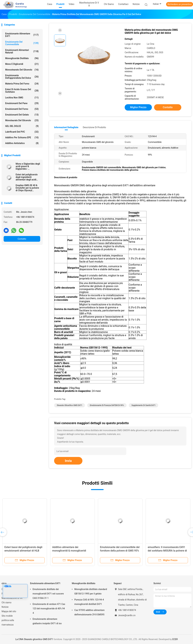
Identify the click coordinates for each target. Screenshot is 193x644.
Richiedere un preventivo (180, 4)
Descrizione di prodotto (94, 127)
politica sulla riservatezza (8, 622)
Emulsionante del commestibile (22, 43)
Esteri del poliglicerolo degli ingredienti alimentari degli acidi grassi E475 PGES (27, 177)
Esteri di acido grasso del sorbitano (22, 91)
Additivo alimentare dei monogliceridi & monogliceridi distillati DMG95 (69, 551)
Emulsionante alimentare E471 (22, 35)
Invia (68, 461)
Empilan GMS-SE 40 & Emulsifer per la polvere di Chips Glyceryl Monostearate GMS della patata (28, 188)
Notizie (5, 607)
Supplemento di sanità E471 (143, 405)
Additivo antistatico (22, 143)
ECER (175, 639)
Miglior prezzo (138, 107)
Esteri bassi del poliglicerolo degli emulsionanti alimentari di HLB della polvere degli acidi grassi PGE (24, 551)
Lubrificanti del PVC (22, 132)
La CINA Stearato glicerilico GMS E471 (34, 639)
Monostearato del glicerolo (22, 70)
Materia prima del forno (22, 84)
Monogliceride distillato (22, 58)
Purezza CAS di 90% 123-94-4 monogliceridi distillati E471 (89, 602)
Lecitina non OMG (22, 98)
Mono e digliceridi (22, 64)
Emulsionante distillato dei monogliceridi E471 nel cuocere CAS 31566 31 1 (48, 594)
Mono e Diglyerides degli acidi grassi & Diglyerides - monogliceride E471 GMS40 (28, 166)
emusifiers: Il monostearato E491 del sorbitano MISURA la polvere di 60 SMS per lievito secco (167, 551)
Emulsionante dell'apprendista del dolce (22, 77)
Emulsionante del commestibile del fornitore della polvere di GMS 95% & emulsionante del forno (120, 551)
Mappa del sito (9, 611)
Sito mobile (7, 616)
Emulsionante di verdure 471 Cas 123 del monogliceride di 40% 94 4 (49, 609)
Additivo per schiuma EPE (22, 137)
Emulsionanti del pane (22, 103)
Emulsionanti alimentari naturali (22, 51)
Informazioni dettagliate (66, 127)
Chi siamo (6, 603)
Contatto (22, 239)
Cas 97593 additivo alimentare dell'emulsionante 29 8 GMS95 (89, 612)
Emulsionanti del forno (22, 109)
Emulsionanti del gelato (22, 115)
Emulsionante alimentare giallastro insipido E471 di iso (47, 621)
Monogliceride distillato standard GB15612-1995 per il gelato (91, 591)
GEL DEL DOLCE (22, 126)
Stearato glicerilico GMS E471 (70, 405)
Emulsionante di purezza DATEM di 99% (107, 405)
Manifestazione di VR (12, 598)
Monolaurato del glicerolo (22, 120)
